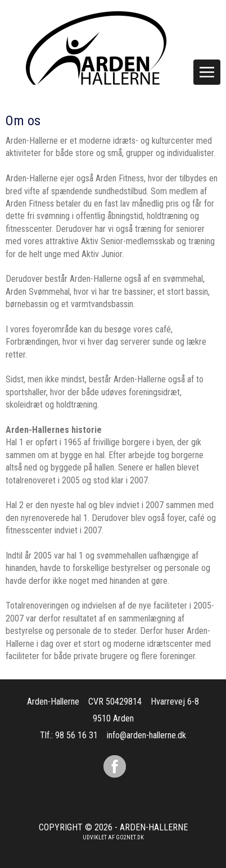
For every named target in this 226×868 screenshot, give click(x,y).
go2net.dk (130, 837)
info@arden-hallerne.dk (146, 735)
